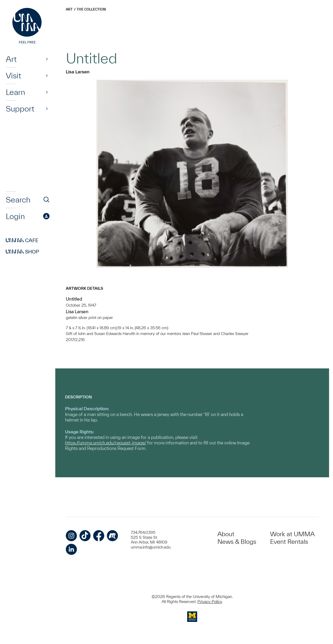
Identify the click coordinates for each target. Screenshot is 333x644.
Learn (15, 92)
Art (11, 59)
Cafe (22, 240)
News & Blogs (237, 542)
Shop (23, 252)
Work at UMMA (292, 534)
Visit (13, 75)
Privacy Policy (210, 602)
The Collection (91, 9)
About (226, 534)
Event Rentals (289, 542)
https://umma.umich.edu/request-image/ (106, 443)
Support (20, 109)
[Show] (47, 59)
